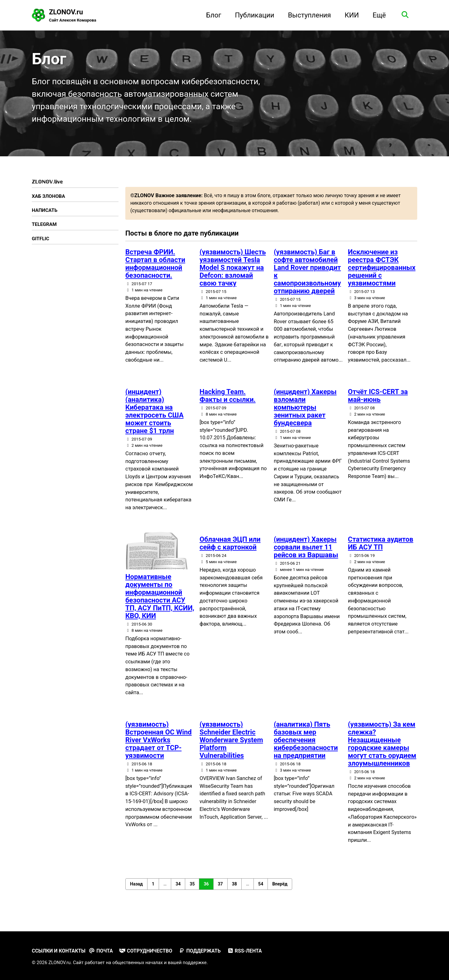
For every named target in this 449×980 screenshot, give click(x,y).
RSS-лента (251, 951)
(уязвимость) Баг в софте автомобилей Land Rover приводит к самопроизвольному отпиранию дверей (307, 277)
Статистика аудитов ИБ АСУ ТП (381, 549)
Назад (136, 890)
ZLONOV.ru (73, 16)
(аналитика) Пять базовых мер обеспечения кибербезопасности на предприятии (306, 746)
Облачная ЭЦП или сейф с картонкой (230, 549)
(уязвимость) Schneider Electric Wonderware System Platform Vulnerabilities (231, 746)
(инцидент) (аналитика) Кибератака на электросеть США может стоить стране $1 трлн (154, 417)
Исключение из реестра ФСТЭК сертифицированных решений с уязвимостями (382, 273)
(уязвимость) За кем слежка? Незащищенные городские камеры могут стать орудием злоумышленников (382, 750)
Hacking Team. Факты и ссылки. (228, 401)
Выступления (308, 15)
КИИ (350, 15)
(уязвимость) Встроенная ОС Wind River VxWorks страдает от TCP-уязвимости (159, 746)
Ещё (378, 15)
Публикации (253, 15)
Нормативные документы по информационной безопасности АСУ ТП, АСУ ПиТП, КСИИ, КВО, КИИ (160, 602)
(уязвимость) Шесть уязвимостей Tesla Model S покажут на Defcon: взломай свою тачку (233, 273)
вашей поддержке (191, 963)
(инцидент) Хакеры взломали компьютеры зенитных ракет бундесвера (305, 413)
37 (220, 890)
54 (261, 890)
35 (192, 890)
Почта (103, 951)
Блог (212, 15)
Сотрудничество (149, 951)
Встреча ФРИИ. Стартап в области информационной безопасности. (155, 269)
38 (234, 890)
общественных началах (139, 963)
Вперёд (280, 890)
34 (178, 890)
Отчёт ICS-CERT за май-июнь (378, 401)
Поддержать (205, 951)
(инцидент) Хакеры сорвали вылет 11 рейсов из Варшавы (306, 553)
